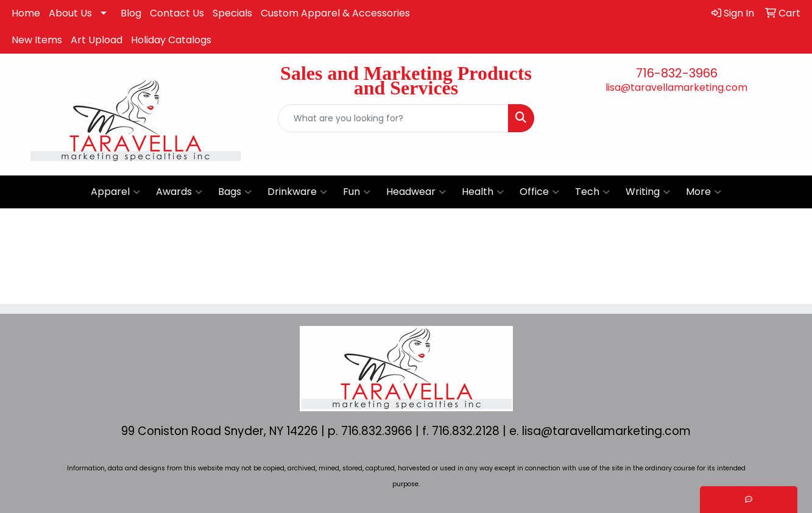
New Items (37, 40)
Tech (592, 192)
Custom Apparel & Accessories (335, 13)
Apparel (115, 192)
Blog (131, 13)
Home (26, 13)
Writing (648, 192)
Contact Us (177, 13)
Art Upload (97, 40)
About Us (70, 13)
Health (483, 192)
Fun (357, 192)
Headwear (416, 192)
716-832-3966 (677, 73)
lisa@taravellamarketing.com (676, 87)
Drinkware (297, 192)
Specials (232, 13)
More (704, 192)
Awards (179, 192)
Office (539, 192)
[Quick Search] (393, 118)
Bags (235, 192)
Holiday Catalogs (171, 40)
